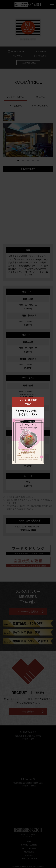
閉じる (41, 404)
